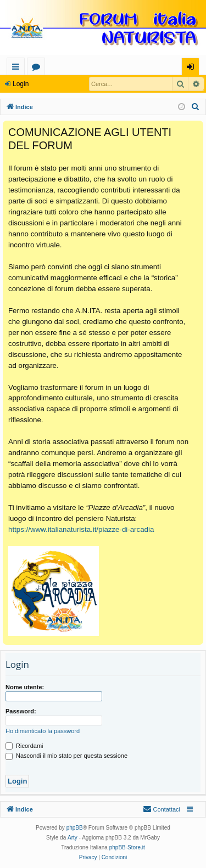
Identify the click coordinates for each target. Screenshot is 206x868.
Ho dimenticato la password (43, 731)
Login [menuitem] (193, 68)
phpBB (75, 828)
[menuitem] (196, 107)
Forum (38, 68)
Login (21, 84)
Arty (73, 838)
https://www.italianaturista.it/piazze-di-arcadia (81, 529)
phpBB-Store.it (127, 847)
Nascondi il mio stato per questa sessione (66, 756)
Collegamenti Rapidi (18, 68)
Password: (21, 711)
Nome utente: (25, 687)
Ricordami (24, 746)
